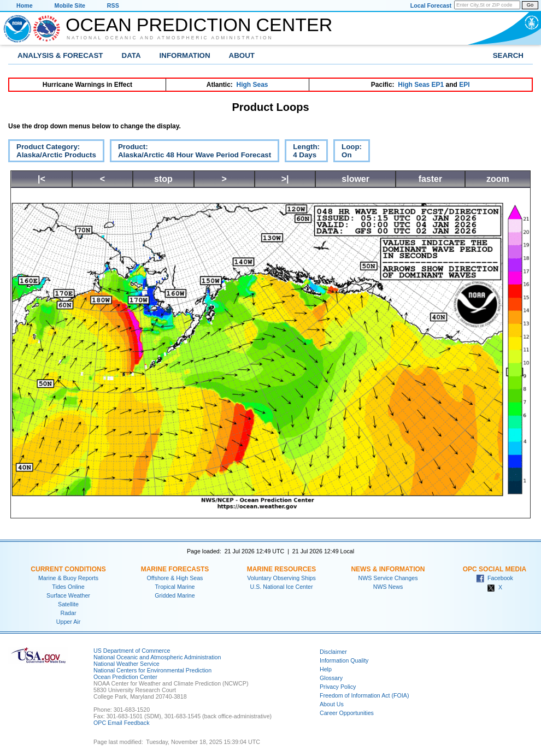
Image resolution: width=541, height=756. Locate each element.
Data (131, 55)
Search (508, 55)
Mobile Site (70, 5)
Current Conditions (68, 569)
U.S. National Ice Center (282, 587)
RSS (113, 5)
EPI (464, 85)
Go (530, 5)
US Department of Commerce (132, 651)
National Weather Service (127, 664)
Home (25, 5)
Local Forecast (431, 5)
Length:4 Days (302, 152)
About (242, 55)
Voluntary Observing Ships (281, 578)
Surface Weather (68, 595)
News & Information (388, 569)
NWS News (388, 587)
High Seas (252, 85)
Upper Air (68, 622)
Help (326, 669)
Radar (68, 613)
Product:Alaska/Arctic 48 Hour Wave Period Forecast (190, 152)
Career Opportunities (347, 713)
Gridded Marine (175, 595)
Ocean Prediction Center (199, 25)
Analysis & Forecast (60, 55)
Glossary (331, 678)
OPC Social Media (495, 569)
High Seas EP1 (421, 85)
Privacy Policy (338, 687)
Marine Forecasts (175, 569)
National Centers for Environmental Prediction (152, 670)
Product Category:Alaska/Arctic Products (52, 152)
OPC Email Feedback (121, 723)
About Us (332, 704)
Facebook (495, 578)
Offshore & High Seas (175, 578)
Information (185, 55)
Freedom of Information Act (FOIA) (364, 695)
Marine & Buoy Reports (68, 578)
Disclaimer (333, 652)
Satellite (68, 604)
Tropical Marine (175, 587)
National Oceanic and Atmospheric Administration (170, 38)
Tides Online (68, 587)
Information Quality (344, 660)
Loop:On (348, 152)
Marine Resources (282, 569)
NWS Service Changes (388, 578)
